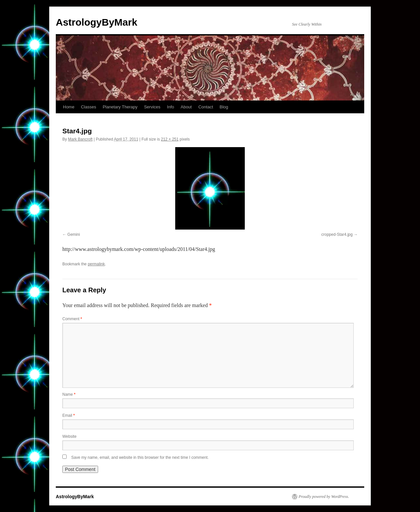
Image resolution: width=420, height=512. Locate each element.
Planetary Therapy (120, 107)
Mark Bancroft (80, 139)
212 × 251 (170, 139)
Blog (224, 107)
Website (69, 436)
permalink (96, 264)
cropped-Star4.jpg (337, 234)
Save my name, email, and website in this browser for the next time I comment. (140, 457)
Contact (206, 107)
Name (69, 394)
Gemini (73, 234)
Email (69, 415)
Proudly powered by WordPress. (324, 497)
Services (152, 107)
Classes (89, 107)
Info (171, 107)
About (186, 107)
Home (69, 107)
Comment (72, 319)
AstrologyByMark (96, 22)
